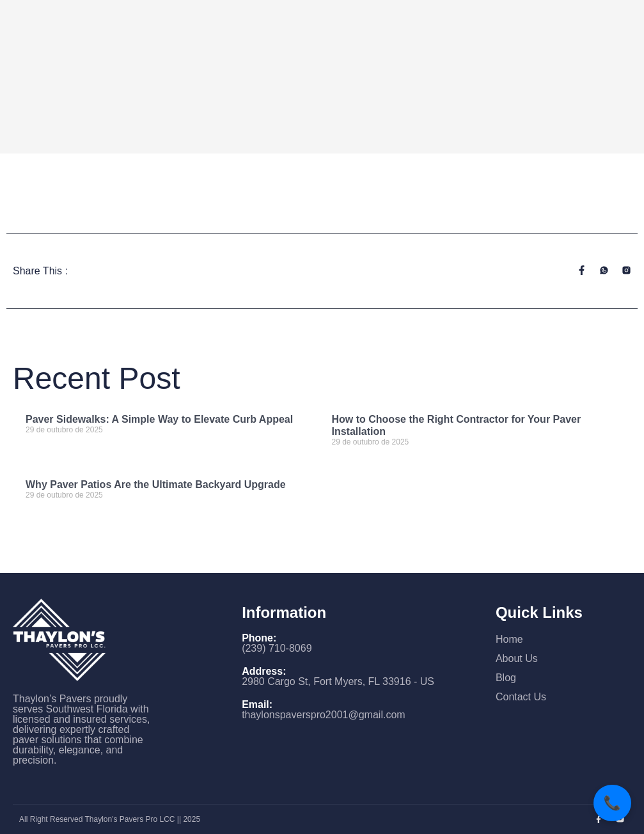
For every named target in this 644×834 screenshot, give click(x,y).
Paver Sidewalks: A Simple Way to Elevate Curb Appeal (159, 419)
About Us (517, 658)
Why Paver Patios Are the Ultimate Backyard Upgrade (156, 484)
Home (509, 639)
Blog (506, 678)
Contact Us (521, 697)
